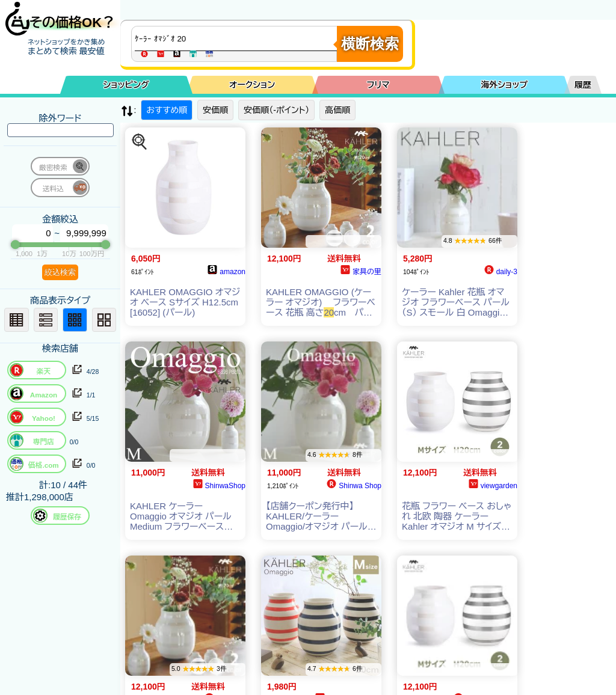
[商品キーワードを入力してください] (237, 38)
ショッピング (126, 85)
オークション (252, 85)
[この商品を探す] (140, 142)
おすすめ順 (167, 110)
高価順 (337, 110)
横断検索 (370, 44)
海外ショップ (504, 85)
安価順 (215, 110)
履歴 (583, 85)
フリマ (378, 85)
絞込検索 (60, 272)
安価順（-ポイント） (276, 110)
